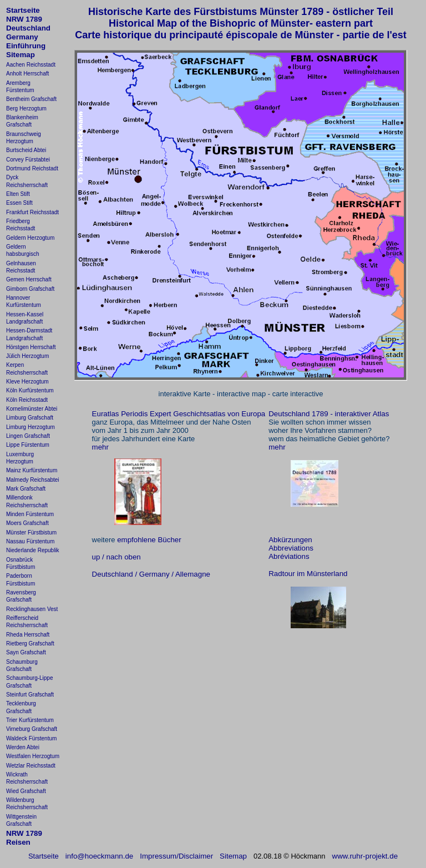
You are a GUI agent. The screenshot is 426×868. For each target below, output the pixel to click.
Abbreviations (291, 548)
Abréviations (289, 556)
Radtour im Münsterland (308, 574)
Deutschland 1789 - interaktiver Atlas (329, 414)
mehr (100, 447)
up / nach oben (116, 557)
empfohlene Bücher (149, 540)
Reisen (18, 842)
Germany (22, 37)
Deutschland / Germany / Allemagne (151, 574)
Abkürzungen (290, 540)
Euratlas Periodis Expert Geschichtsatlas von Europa (179, 414)
